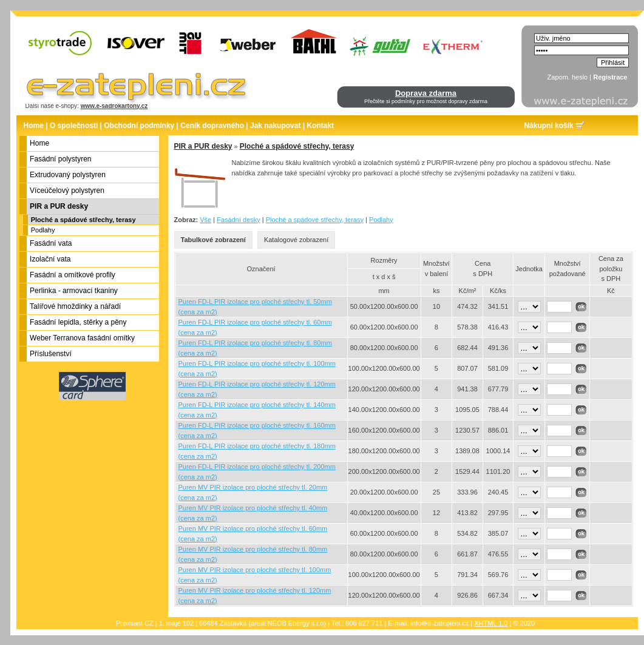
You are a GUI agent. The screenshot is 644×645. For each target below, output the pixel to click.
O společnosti (74, 126)
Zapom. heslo (568, 77)
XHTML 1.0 (491, 623)
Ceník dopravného (212, 126)
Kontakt (320, 126)
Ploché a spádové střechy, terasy (83, 220)
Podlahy (43, 230)
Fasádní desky (239, 220)
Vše (205, 220)
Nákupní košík (548, 126)
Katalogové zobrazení (296, 240)
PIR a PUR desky (203, 146)
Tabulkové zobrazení (213, 240)
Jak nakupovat (275, 126)
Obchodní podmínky (139, 126)
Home (34, 126)
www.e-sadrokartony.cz (114, 106)
